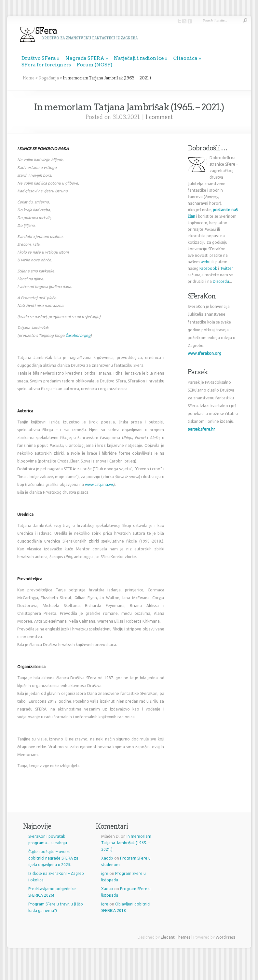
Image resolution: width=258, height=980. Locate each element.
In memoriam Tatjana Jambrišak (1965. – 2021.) (126, 843)
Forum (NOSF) (95, 65)
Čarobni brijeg (78, 335)
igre (105, 873)
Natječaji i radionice (139, 58)
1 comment (159, 117)
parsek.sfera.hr (201, 429)
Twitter (227, 268)
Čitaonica (186, 58)
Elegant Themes (176, 937)
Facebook (208, 268)
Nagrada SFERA (85, 58)
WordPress (225, 937)
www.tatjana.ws (99, 484)
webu (206, 262)
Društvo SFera (39, 58)
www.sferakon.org (204, 353)
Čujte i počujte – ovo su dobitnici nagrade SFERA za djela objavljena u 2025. (53, 858)
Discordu (221, 281)
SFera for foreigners (46, 65)
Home (29, 78)
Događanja (49, 78)
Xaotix (107, 858)
